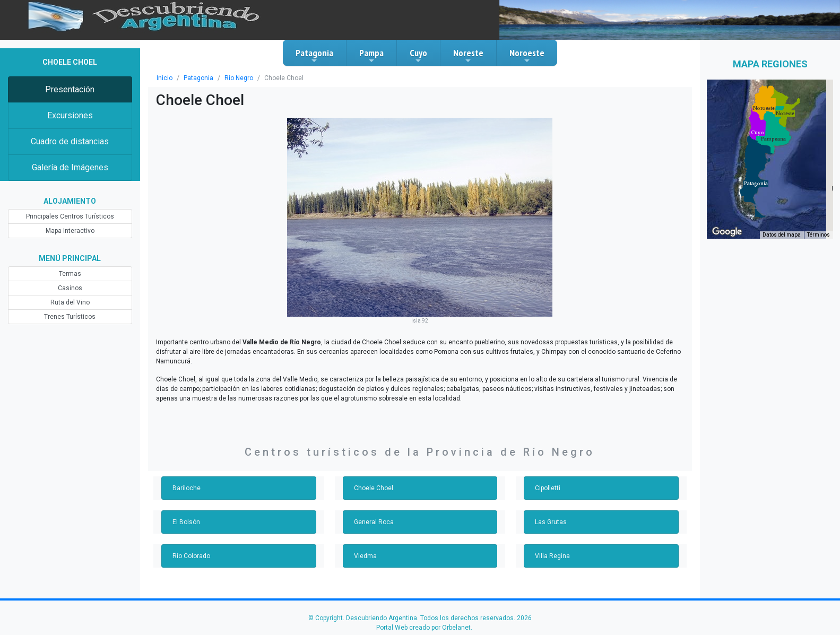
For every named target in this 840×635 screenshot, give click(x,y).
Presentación (70, 89)
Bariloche (187, 488)
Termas (70, 274)
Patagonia (314, 56)
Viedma (365, 556)
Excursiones (70, 115)
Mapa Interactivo (70, 231)
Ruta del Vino (70, 302)
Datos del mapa (782, 235)
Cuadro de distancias (70, 141)
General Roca (374, 522)
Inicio (164, 78)
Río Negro (239, 78)
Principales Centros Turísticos (70, 216)
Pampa (371, 56)
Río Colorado (191, 556)
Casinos (70, 288)
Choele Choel (374, 488)
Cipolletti (548, 488)
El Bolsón (186, 522)
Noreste (468, 56)
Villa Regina (552, 556)
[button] (756, 184)
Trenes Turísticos (70, 317)
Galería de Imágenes (70, 167)
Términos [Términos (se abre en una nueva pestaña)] (819, 235)
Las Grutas (551, 522)
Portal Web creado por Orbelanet (423, 628)
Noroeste (527, 56)
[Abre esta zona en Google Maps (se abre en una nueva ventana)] (727, 232)
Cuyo (418, 56)
